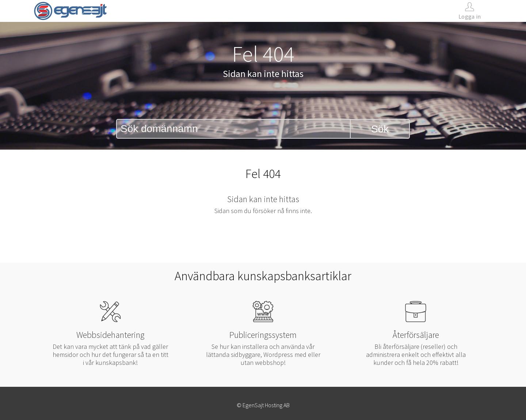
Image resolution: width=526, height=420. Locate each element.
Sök (380, 129)
